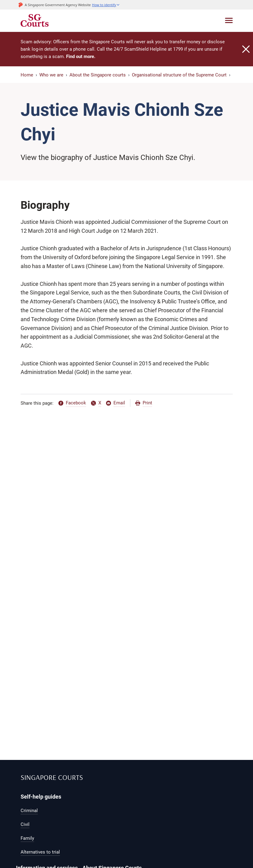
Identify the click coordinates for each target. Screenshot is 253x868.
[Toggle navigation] (229, 20)
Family (27, 838)
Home (27, 75)
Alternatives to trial (40, 852)
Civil (25, 824)
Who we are (51, 75)
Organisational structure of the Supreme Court (179, 75)
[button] (106, 5)
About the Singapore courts (98, 75)
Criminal (29, 811)
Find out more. (81, 56)
